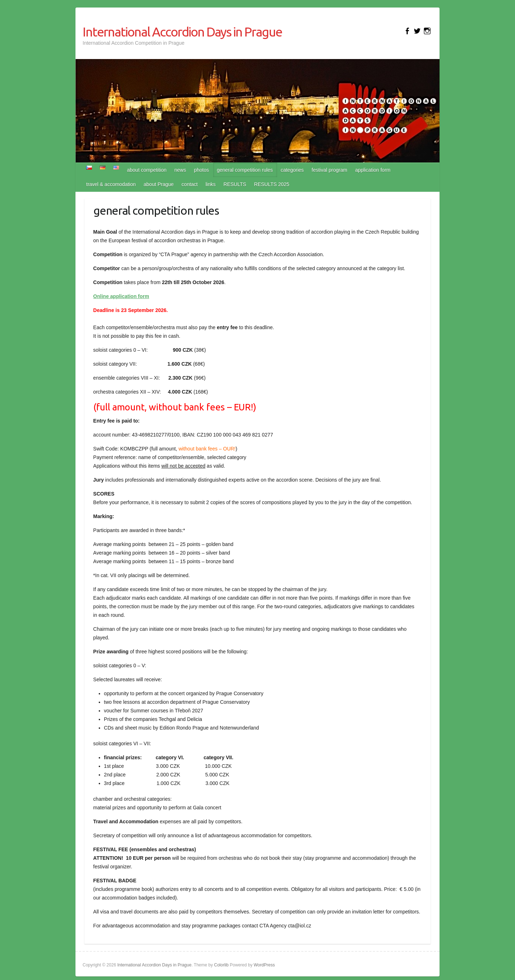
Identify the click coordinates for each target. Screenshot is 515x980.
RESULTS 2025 (272, 184)
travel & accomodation (111, 184)
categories (292, 170)
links (211, 184)
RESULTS (235, 184)
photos (201, 170)
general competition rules (245, 170)
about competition (147, 170)
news (180, 170)
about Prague (159, 184)
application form (373, 170)
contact (190, 184)
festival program (329, 170)
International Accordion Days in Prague (182, 32)
